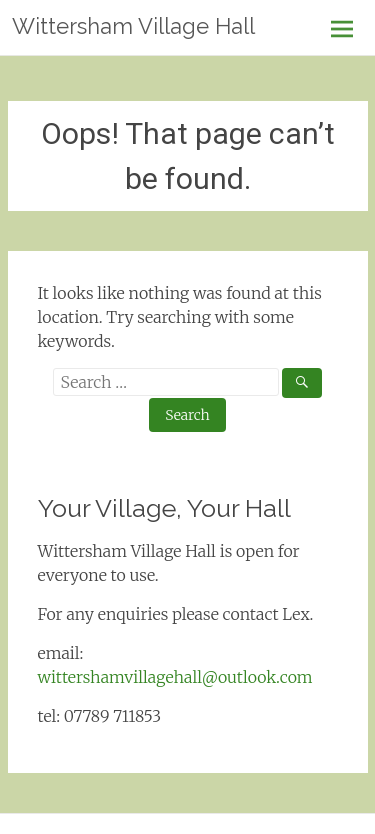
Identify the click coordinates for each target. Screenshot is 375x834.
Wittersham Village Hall (133, 26)
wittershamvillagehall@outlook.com (175, 677)
